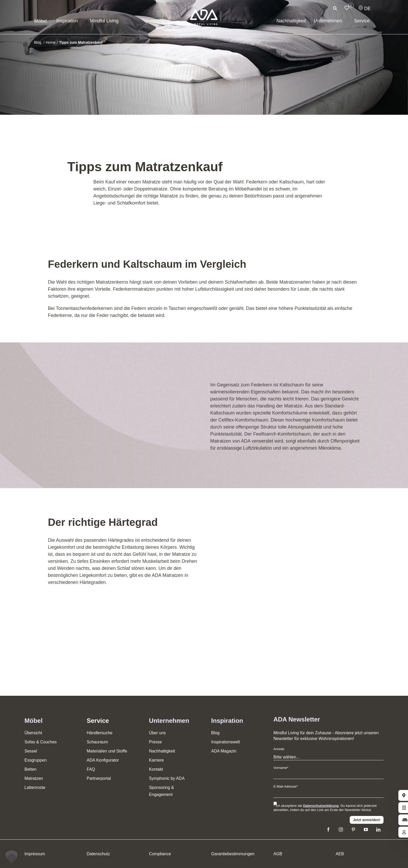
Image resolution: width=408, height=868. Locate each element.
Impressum (35, 854)
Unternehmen (169, 721)
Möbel (33, 721)
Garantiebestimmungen (233, 854)
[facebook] (328, 829)
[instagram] (341, 829)
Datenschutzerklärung (321, 806)
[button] (11, 857)
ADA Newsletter (297, 719)
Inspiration (227, 721)
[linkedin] (378, 829)
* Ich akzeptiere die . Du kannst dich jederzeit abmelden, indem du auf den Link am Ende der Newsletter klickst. (325, 808)
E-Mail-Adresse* (286, 786)
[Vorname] (329, 776)
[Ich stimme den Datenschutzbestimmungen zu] (275, 803)
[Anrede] (329, 757)
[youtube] (366, 829)
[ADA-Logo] (204, 12)
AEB (340, 854)
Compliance (160, 854)
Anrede (279, 749)
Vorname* (281, 768)
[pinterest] (353, 829)
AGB (278, 854)
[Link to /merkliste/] (347, 8)
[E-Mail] (329, 794)
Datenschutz (98, 854)
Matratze (151, 182)
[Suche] (335, 8)
